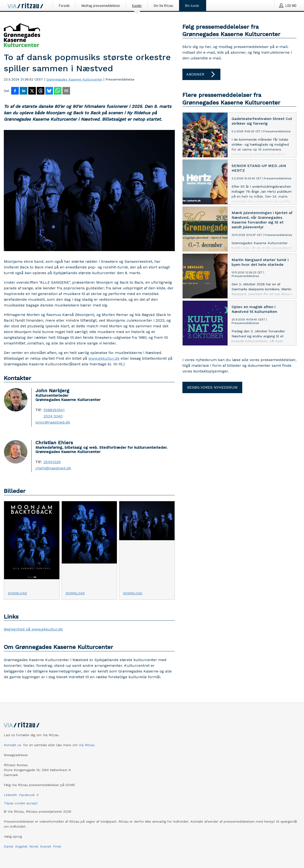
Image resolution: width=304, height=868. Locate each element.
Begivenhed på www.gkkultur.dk (33, 629)
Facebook (27, 795)
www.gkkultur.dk (104, 358)
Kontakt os (13, 745)
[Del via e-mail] (66, 91)
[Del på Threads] (41, 91)
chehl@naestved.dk (53, 468)
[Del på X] (32, 91)
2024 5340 (53, 416)
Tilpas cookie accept (21, 803)
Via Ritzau (87, 745)
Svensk (46, 846)
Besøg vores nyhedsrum (212, 387)
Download (17, 593)
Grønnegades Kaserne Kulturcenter (74, 79)
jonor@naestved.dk (53, 422)
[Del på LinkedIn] (24, 91)
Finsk (57, 846)
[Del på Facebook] (15, 91)
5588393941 (54, 410)
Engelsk (21, 846)
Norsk (34, 846)
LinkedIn (10, 795)
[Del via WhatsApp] (58, 91)
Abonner (201, 74)
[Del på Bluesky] (49, 91)
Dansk (9, 846)
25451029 (52, 462)
